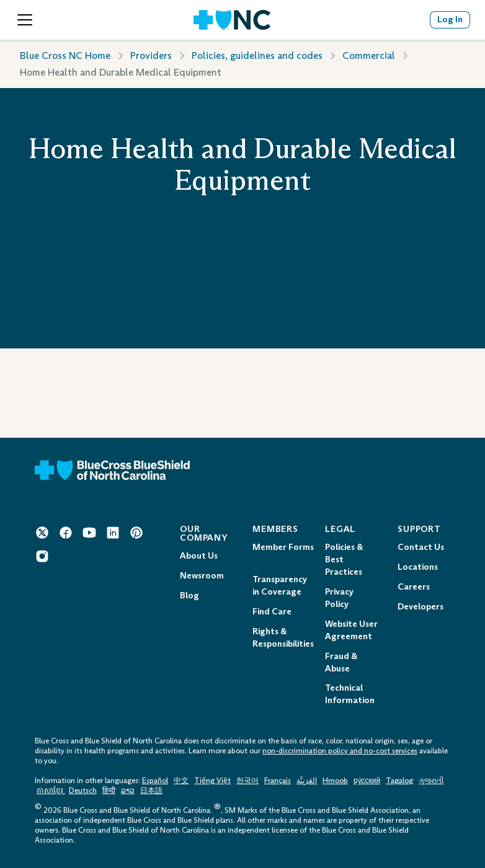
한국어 (247, 781)
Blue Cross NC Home (65, 55)
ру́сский (367, 781)
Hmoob (335, 781)
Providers (151, 55)
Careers (414, 587)
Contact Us (421, 547)
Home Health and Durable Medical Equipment (121, 72)
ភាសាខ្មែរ (51, 790)
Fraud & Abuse (341, 662)
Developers (420, 607)
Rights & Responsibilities (283, 638)
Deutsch (83, 790)
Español (155, 781)
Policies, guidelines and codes (257, 55)
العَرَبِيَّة (307, 781)
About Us (199, 556)
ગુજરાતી (431, 781)
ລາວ (128, 790)
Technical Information (350, 694)
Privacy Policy (339, 598)
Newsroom (202, 576)
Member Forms (283, 547)
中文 (181, 781)
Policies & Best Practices (344, 560)
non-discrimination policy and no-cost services (340, 751)
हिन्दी (109, 790)
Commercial (369, 55)
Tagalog (399, 781)
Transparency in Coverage (280, 586)
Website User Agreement (351, 630)
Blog (189, 596)
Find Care (272, 612)
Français (278, 781)
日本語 (151, 790)
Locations (418, 567)
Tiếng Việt (212, 781)
